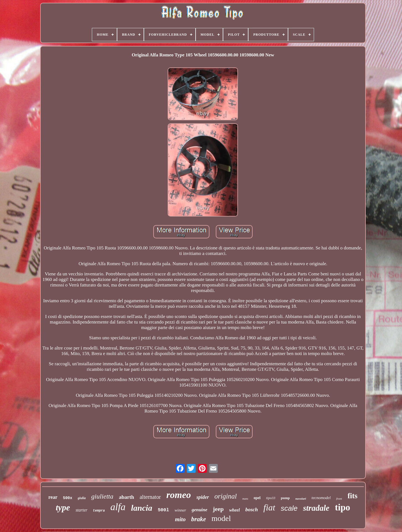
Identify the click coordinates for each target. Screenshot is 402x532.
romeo (179, 495)
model (221, 518)
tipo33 (271, 498)
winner (180, 510)
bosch (252, 509)
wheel (234, 510)
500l (163, 510)
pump (285, 498)
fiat (269, 507)
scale (289, 508)
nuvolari (301, 499)
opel (257, 498)
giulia (82, 498)
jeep (218, 509)
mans (245, 499)
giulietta (102, 496)
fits (352, 496)
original (226, 496)
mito (180, 519)
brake (199, 519)
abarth (127, 497)
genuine (200, 510)
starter (81, 510)
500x (68, 498)
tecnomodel (321, 498)
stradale (316, 508)
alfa (118, 507)
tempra (99, 511)
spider (203, 497)
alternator (150, 497)
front (339, 499)
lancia (142, 508)
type (63, 508)
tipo (342, 507)
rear (53, 497)
